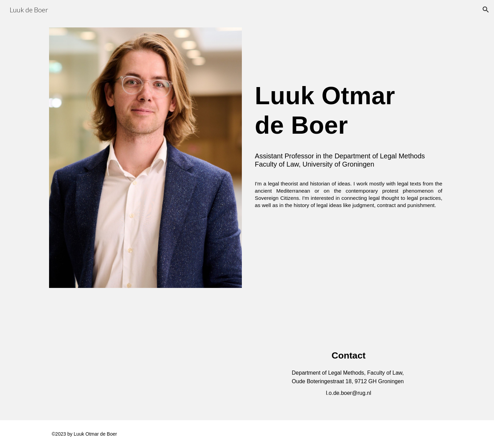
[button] (486, 10)
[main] (349, 121)
